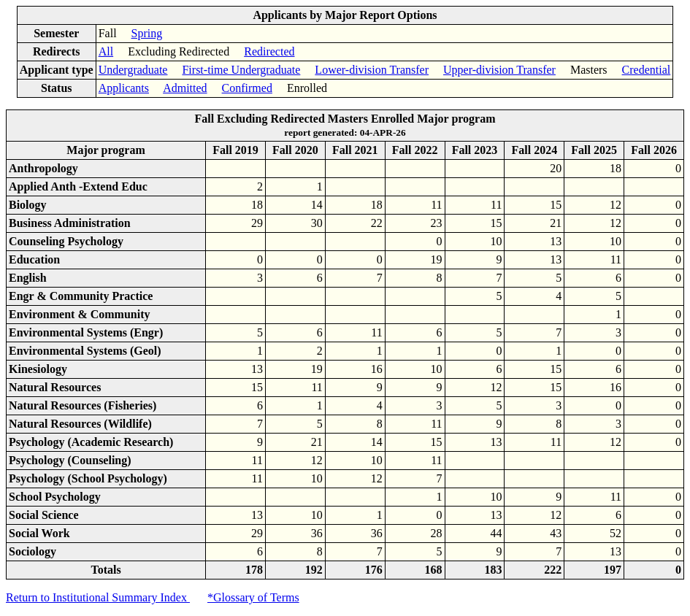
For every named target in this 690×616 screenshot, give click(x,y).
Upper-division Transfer (499, 70)
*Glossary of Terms (253, 597)
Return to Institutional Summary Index (98, 597)
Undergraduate (133, 70)
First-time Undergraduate (241, 70)
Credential (647, 70)
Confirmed (247, 88)
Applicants (124, 88)
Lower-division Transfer (372, 70)
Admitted (185, 88)
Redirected (269, 51)
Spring (147, 33)
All (106, 51)
